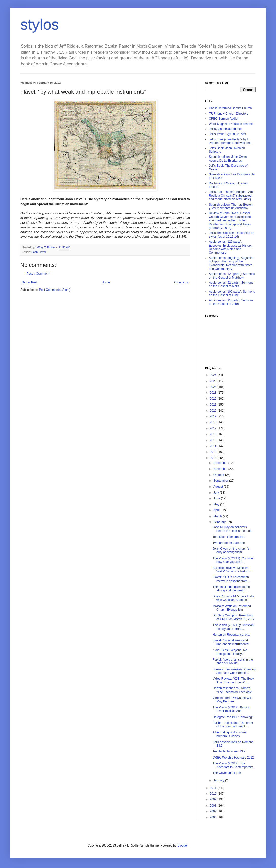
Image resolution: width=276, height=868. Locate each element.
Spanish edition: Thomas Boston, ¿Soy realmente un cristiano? (231, 206)
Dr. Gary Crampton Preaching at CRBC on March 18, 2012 (234, 617)
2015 (214, 440)
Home (106, 282)
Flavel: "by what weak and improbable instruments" (231, 642)
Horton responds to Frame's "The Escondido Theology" (232, 690)
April (217, 510)
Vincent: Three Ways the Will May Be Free (232, 700)
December (221, 463)
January (219, 780)
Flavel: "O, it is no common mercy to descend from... (231, 579)
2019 (214, 416)
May (217, 504)
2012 (214, 458)
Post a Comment (38, 274)
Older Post (181, 282)
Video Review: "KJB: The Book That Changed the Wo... (233, 680)
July (217, 493)
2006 (214, 817)
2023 (214, 393)
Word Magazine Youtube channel (231, 124)
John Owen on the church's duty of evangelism (231, 550)
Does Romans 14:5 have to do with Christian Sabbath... (233, 598)
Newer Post (29, 282)
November (221, 469)
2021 (214, 405)
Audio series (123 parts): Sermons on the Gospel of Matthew (232, 276)
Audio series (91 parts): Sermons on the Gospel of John (231, 302)
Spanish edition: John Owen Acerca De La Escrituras (228, 159)
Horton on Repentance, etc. (231, 635)
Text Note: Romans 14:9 (229, 537)
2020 (214, 411)
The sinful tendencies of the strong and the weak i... (231, 589)
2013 (214, 452)
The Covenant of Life (227, 773)
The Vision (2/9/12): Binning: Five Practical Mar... (232, 709)
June (217, 498)
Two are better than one (229, 543)
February (220, 522)
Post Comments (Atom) (55, 290)
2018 (214, 422)
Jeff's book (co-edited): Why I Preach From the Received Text (230, 141)
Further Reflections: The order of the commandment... (233, 725)
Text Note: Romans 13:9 (229, 751)
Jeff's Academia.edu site (225, 129)
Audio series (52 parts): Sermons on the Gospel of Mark (231, 284)
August (219, 487)
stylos (40, 24)
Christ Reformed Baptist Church (230, 108)
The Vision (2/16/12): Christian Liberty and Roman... (233, 627)
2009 (214, 799)
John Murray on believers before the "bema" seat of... (233, 529)
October (219, 475)
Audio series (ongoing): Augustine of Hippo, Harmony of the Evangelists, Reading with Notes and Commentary (232, 263)
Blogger (182, 845)
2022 (214, 399)
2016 (214, 434)
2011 (214, 788)
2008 (214, 806)
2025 (214, 381)
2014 (214, 446)
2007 (214, 811)
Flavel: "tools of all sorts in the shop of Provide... (233, 661)
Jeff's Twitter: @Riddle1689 (227, 134)
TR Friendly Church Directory (229, 114)
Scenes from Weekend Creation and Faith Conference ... (234, 671)
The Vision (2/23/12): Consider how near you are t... (233, 560)
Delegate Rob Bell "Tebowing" (233, 717)
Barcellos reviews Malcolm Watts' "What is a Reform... (233, 570)
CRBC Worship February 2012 (233, 758)
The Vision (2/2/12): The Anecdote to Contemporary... (234, 765)
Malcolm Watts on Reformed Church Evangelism (232, 608)
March (218, 516)
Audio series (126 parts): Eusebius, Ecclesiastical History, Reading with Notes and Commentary (231, 247)
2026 (214, 375)
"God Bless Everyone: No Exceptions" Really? (230, 652)
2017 (214, 428)
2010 (214, 794)
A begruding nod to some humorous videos (230, 734)
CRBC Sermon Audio (223, 119)
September (221, 481)
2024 (214, 387)
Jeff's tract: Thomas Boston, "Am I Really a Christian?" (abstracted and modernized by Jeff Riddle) (232, 196)
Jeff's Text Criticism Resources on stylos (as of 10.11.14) (232, 235)
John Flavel (39, 252)
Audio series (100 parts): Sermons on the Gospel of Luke (232, 293)
